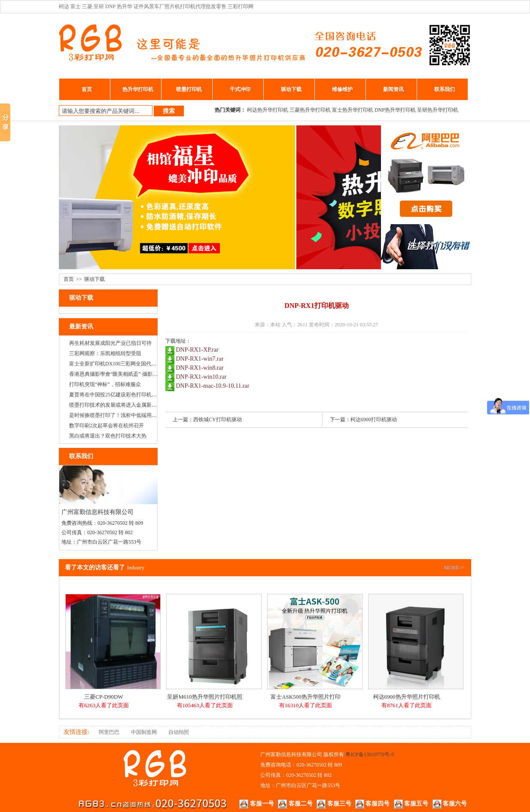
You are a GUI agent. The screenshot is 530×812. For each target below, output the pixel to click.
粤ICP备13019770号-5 (370, 754)
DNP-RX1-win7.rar (200, 359)
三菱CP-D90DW (104, 697)
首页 (87, 89)
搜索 (169, 111)
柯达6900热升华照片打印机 (407, 697)
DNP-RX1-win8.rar (200, 368)
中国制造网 (144, 732)
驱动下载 (291, 89)
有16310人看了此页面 (306, 705)
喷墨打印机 (189, 89)
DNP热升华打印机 (395, 110)
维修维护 (342, 89)
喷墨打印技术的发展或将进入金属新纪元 (116, 405)
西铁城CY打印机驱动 (218, 420)
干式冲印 (240, 89)
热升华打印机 (138, 89)
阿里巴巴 (109, 732)
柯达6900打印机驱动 (374, 420)
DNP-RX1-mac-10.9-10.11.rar (213, 386)
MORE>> (454, 568)
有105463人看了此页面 (205, 705)
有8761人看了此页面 (407, 705)
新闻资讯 (393, 89)
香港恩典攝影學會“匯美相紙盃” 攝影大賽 (116, 374)
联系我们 (445, 89)
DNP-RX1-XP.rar (197, 350)
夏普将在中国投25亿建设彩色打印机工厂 (116, 395)
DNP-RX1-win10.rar (201, 377)
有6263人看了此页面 (104, 705)
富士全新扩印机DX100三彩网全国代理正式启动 (123, 364)
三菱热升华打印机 (310, 110)
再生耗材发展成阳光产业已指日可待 (110, 343)
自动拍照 (179, 732)
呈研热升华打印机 (438, 110)
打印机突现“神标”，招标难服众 (105, 384)
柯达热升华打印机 (268, 110)
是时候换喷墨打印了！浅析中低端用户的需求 (121, 415)
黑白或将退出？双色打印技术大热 (108, 436)
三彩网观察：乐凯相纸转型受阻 (105, 353)
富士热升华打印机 (353, 110)
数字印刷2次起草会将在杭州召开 (107, 426)
